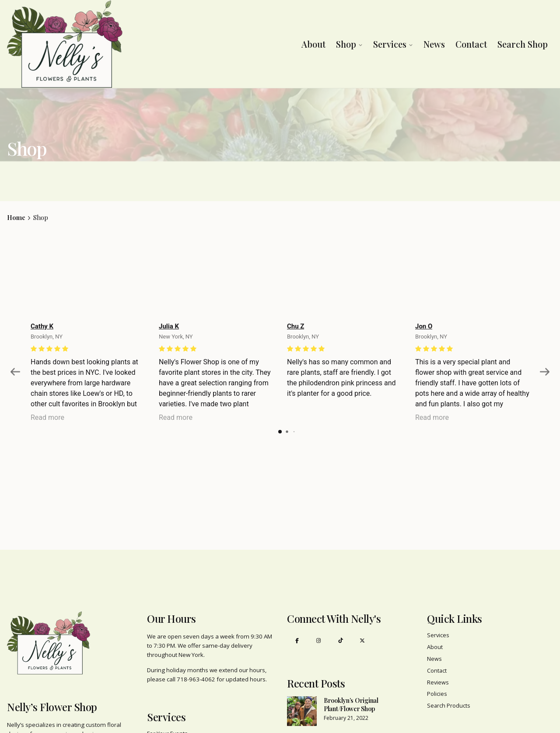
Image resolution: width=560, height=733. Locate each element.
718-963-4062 (196, 679)
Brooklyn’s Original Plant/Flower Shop (351, 705)
